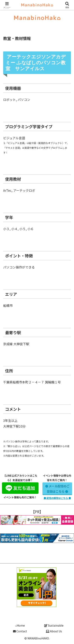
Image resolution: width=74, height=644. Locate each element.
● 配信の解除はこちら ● (57, 498)
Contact (20, 631)
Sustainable (54, 625)
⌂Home (20, 625)
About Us (54, 631)
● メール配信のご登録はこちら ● (57, 488)
